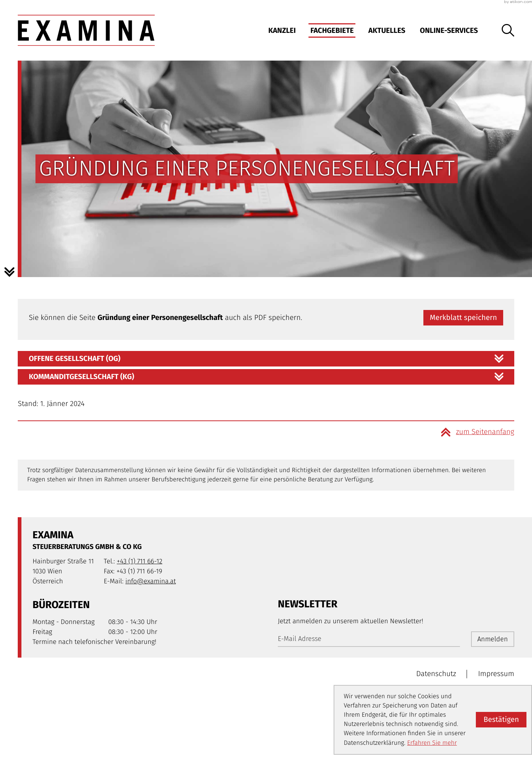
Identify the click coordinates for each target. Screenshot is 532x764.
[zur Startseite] (86, 30)
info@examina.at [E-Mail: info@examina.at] (151, 581)
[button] (463, 318)
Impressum (496, 674)
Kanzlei (282, 31)
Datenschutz (436, 674)
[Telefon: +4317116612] (139, 561)
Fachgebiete (332, 31)
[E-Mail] (369, 639)
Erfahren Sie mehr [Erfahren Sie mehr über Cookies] (432, 743)
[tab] (266, 359)
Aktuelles (387, 31)
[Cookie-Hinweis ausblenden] (501, 720)
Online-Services (449, 31)
